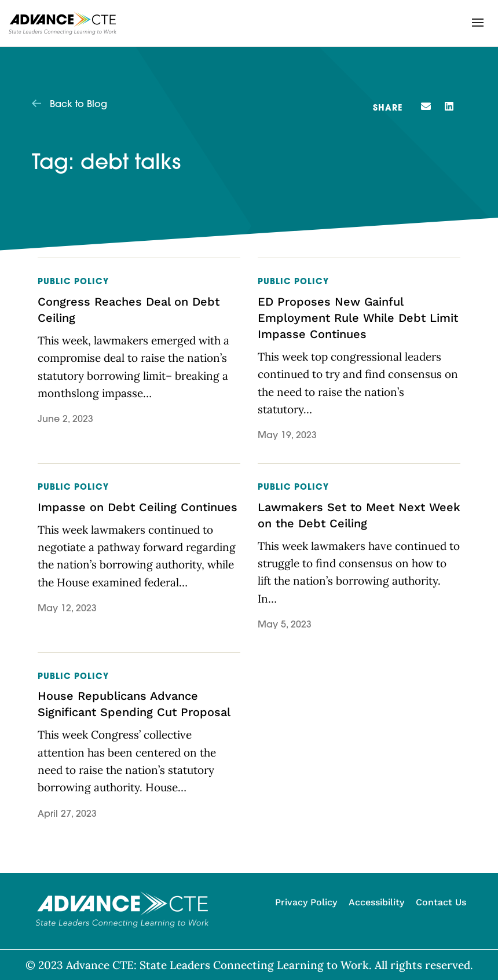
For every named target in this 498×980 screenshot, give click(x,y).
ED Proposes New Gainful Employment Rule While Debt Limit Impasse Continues (358, 318)
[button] (478, 23)
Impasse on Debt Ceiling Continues (138, 507)
